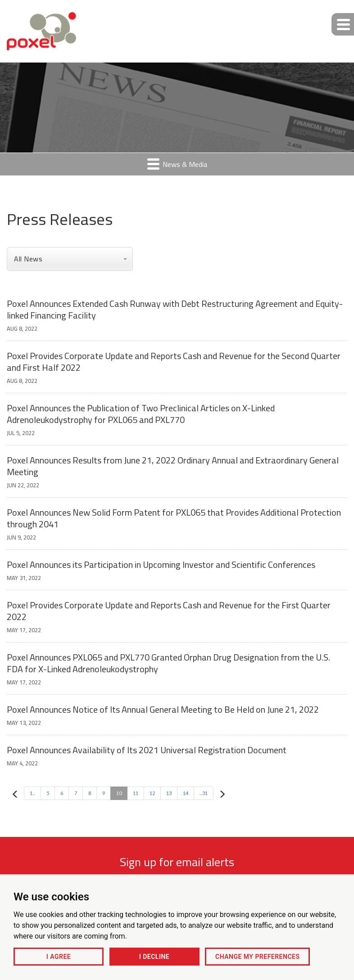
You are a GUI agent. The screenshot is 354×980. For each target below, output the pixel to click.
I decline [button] (154, 957)
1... (32, 793)
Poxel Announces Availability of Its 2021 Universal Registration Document (147, 750)
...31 (204, 793)
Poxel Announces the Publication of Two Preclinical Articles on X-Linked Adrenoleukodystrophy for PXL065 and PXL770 (141, 414)
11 (136, 793)
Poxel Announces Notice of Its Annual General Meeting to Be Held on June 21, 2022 (163, 709)
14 (186, 793)
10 (119, 793)
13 (169, 793)
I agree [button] (59, 957)
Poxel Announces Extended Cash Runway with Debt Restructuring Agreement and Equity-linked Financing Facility (175, 309)
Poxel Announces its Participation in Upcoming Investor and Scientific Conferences (161, 564)
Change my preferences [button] (257, 957)
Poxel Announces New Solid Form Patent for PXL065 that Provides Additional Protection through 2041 (174, 518)
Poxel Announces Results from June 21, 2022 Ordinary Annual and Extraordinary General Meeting (173, 466)
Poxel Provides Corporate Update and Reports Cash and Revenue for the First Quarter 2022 (169, 611)
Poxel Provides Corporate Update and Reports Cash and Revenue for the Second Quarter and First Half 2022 (174, 362)
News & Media (177, 164)
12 (152, 793)
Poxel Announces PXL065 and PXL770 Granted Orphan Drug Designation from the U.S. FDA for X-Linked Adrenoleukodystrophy (168, 663)
